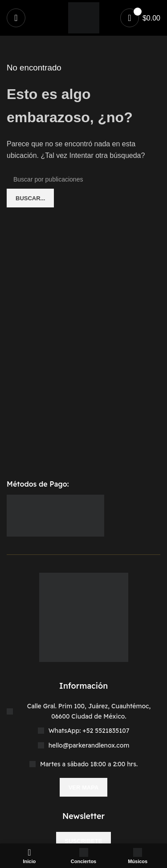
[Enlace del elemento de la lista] (83, 731)
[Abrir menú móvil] (16, 18)
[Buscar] (83, 179)
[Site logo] (84, 17)
